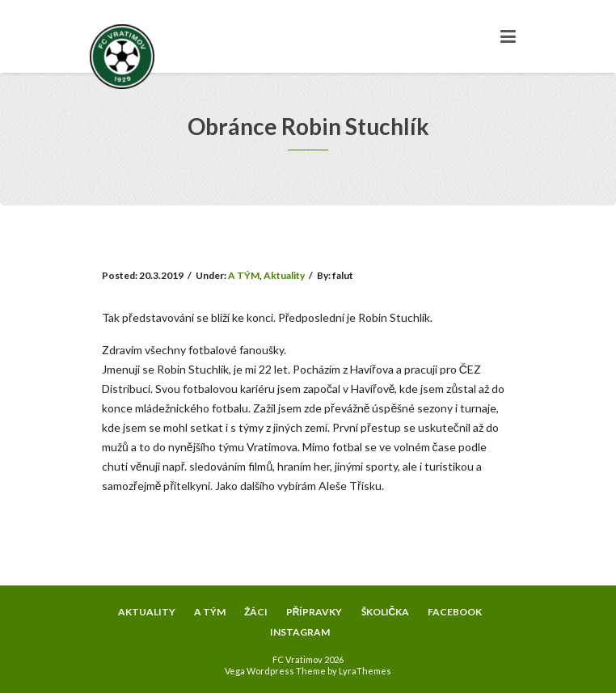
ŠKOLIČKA (386, 612)
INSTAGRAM (300, 632)
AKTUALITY (147, 612)
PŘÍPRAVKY (314, 612)
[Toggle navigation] (508, 36)
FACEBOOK (455, 612)
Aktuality (284, 275)
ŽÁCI (256, 612)
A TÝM (244, 275)
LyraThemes (365, 671)
